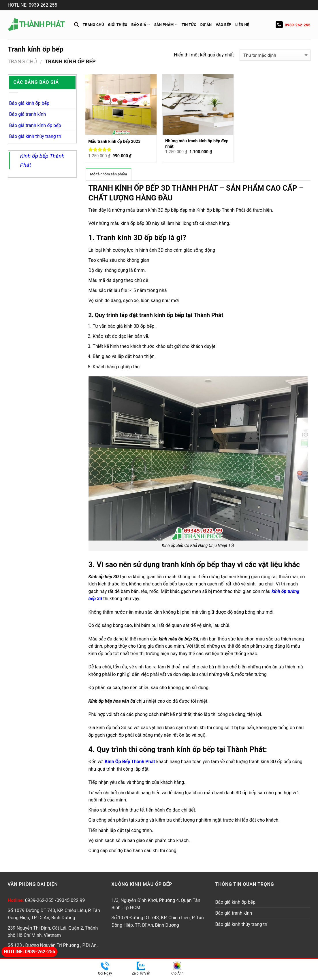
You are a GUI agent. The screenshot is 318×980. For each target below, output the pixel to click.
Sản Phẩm (166, 25)
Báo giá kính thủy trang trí (35, 136)
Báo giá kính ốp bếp (29, 103)
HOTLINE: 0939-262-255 (33, 5)
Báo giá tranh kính (28, 114)
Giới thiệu (118, 25)
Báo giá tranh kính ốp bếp (35, 125)
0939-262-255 (293, 25)
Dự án (206, 25)
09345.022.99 (71, 900)
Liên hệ (242, 25)
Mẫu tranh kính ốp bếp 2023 (114, 142)
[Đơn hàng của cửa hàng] (275, 55)
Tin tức (189, 25)
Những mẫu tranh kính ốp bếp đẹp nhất (197, 144)
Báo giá (141, 25)
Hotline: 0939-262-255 (29, 952)
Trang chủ (93, 25)
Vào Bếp (223, 25)
